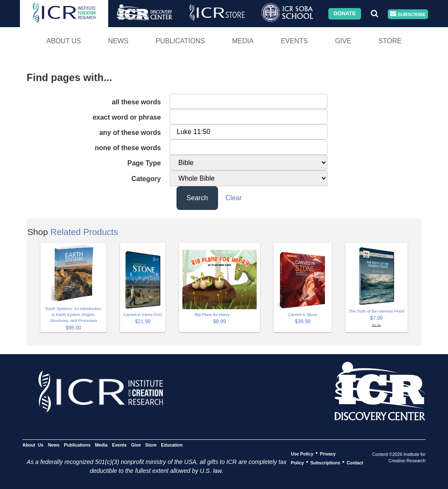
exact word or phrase (127, 117)
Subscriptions (325, 462)
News (118, 41)
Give (343, 41)
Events (294, 41)
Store (390, 41)
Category (146, 179)
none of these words (128, 148)
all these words (137, 102)
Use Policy (302, 453)
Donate (344, 14)
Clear (234, 198)
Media (243, 41)
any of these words (130, 133)
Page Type (144, 163)
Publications (180, 41)
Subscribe (408, 14)
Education (172, 444)
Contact (355, 462)
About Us (64, 41)
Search (197, 198)
